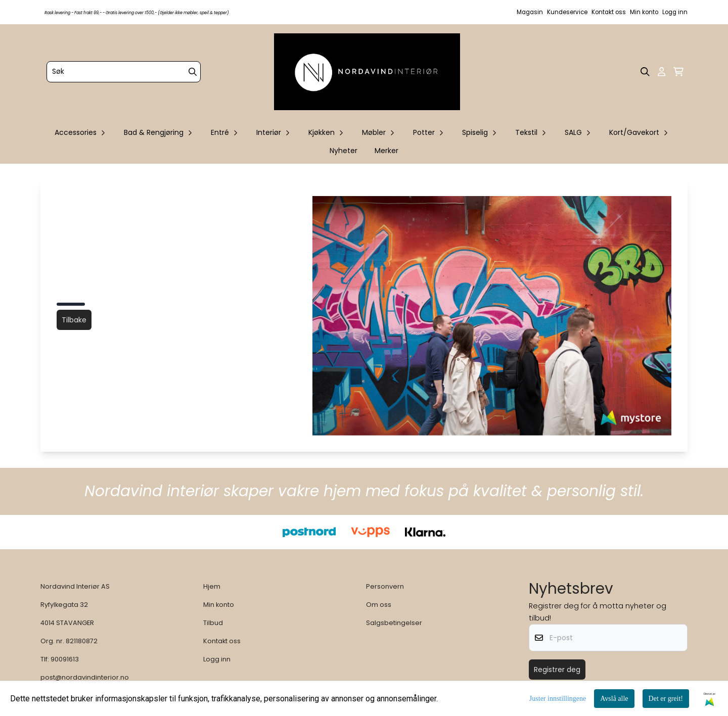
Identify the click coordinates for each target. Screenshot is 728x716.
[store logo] (367, 72)
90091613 (65, 659)
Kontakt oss (609, 12)
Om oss (379, 605)
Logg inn (675, 12)
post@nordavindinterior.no (85, 677)
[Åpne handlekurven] (678, 72)
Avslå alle (614, 699)
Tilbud (213, 623)
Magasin (530, 12)
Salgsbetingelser (394, 623)
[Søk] (124, 72)
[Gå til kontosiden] (662, 72)
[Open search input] (645, 72)
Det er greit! (666, 699)
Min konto (644, 12)
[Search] (193, 72)
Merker (386, 151)
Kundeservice (567, 12)
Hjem (212, 586)
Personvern (385, 586)
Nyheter (344, 151)
